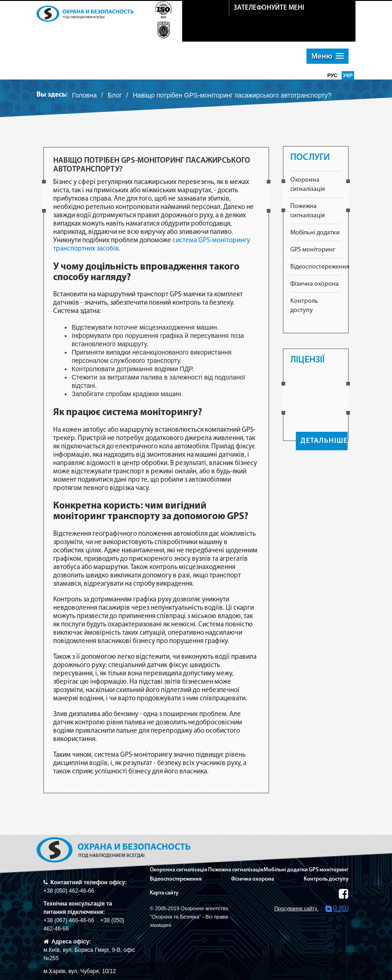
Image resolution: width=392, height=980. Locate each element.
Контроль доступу (326, 879)
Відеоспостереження (320, 267)
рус (333, 75)
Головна (84, 95)
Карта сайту (164, 893)
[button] (328, 56)
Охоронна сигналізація (178, 870)
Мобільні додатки (315, 233)
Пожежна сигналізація (236, 870)
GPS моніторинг (313, 250)
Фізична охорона (315, 284)
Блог (115, 95)
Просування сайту (311, 909)
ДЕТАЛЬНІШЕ (324, 441)
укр (348, 75)
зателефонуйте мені (269, 8)
